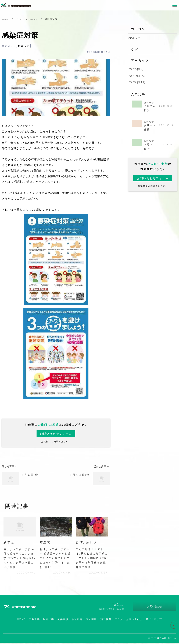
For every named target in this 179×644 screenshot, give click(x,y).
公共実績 (63, 620)
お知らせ (37, 19)
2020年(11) (137, 82)
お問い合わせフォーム (56, 434)
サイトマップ (154, 620)
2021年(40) (137, 76)
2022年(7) (136, 69)
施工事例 (106, 620)
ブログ (21, 19)
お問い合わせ (134, 620)
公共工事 (34, 620)
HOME (6, 19)
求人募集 (91, 620)
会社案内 (77, 620)
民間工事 (49, 620)
